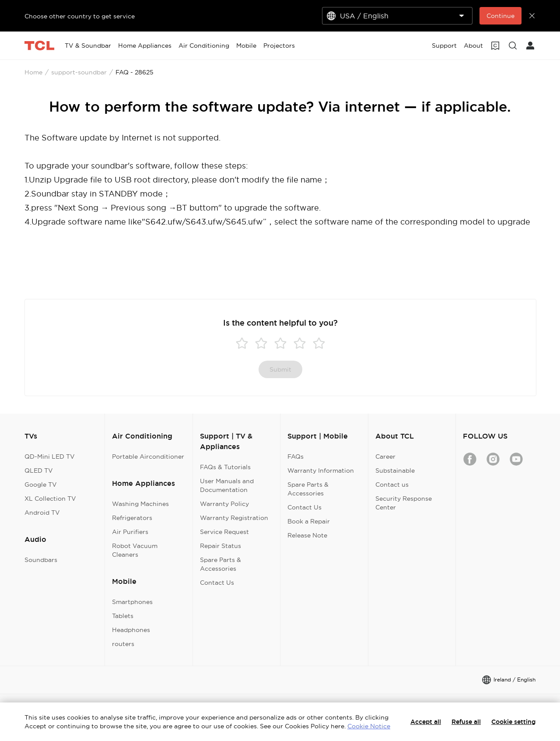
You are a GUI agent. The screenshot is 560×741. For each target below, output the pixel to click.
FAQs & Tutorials (225, 467)
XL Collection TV (50, 499)
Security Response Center (404, 503)
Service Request (224, 532)
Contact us (392, 485)
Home (33, 72)
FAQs (296, 457)
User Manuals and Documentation (227, 485)
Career (385, 457)
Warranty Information (321, 471)
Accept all (426, 722)
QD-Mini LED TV (50, 457)
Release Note (307, 535)
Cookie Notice (369, 726)
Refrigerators (132, 518)
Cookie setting (513, 722)
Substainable (395, 471)
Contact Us (217, 583)
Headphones (131, 630)
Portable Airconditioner (148, 457)
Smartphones (132, 602)
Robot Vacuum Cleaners (135, 550)
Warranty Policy (224, 504)
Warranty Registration (234, 518)
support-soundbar (79, 72)
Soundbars (41, 560)
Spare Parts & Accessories (220, 564)
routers (123, 644)
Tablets (123, 616)
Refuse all (466, 722)
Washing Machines (140, 504)
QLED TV (39, 471)
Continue (500, 16)
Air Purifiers (130, 532)
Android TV (42, 513)
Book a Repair (309, 521)
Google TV (41, 485)
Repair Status (220, 546)
